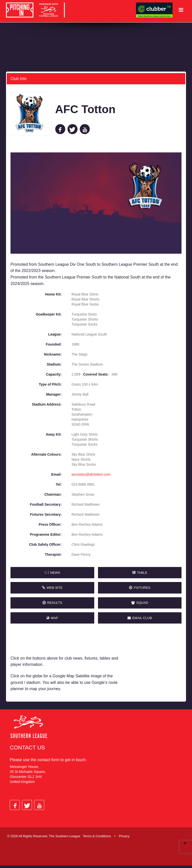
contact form (48, 762)
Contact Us (27, 750)
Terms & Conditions (97, 839)
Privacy (124, 839)
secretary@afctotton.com (91, 474)
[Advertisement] (155, 664)
